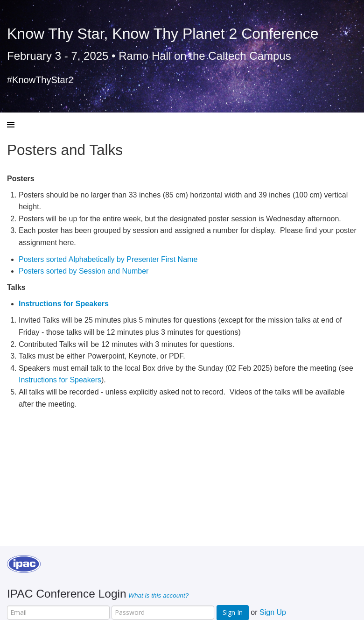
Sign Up (273, 612)
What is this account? (158, 595)
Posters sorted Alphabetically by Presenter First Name (108, 259)
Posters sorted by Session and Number (84, 271)
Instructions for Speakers (60, 380)
